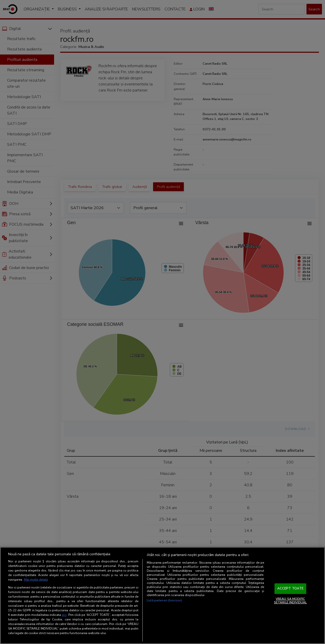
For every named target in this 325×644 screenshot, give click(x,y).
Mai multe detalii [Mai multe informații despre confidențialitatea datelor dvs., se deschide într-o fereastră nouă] (36, 580)
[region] (162, 596)
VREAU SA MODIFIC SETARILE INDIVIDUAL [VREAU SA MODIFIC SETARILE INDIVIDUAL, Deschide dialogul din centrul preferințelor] (290, 601)
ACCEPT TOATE (290, 589)
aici (64, 615)
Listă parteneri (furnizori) (164, 601)
